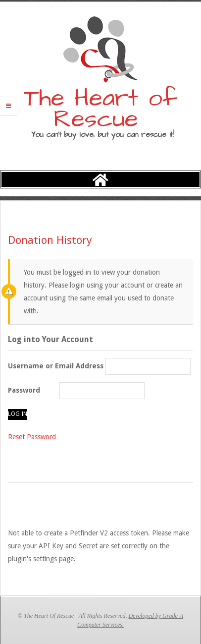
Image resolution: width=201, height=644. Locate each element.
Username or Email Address (56, 366)
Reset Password (32, 437)
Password (24, 390)
